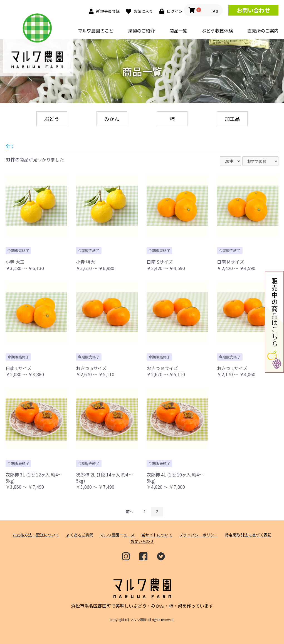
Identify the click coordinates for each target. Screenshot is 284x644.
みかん (112, 119)
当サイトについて (157, 535)
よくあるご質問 (80, 535)
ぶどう (52, 119)
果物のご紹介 (141, 31)
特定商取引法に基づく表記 (248, 535)
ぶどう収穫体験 (217, 31)
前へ (130, 511)
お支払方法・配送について (36, 535)
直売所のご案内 (263, 31)
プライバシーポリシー (199, 535)
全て (10, 146)
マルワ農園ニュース (117, 535)
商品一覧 (178, 31)
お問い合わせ (253, 10)
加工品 (232, 119)
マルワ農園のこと (96, 31)
